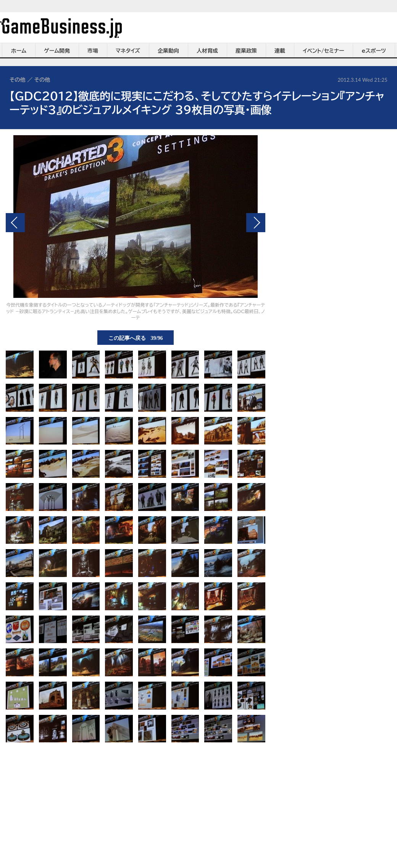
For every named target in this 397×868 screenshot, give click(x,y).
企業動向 (168, 51)
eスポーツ (374, 51)
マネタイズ (128, 51)
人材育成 (207, 51)
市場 (93, 51)
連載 (280, 51)
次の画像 (256, 223)
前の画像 (15, 223)
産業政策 (246, 51)
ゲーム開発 (57, 51)
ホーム (19, 51)
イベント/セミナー (324, 51)
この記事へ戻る (136, 338)
